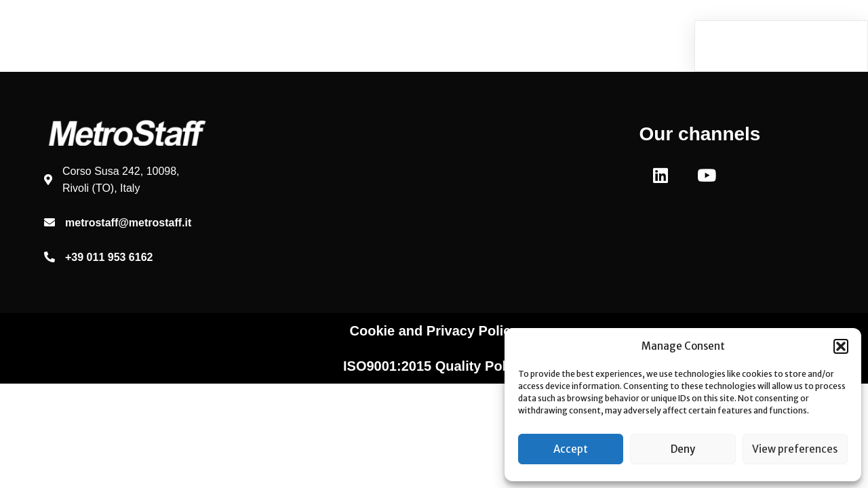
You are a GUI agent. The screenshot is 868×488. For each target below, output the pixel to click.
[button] (841, 346)
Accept (571, 449)
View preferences (795, 449)
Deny (683, 449)
